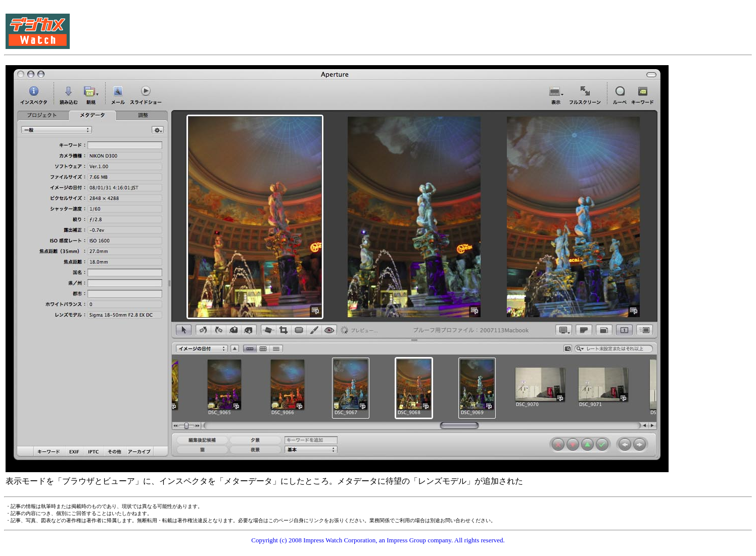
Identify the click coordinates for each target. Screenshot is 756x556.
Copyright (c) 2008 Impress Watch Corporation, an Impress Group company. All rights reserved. (378, 540)
